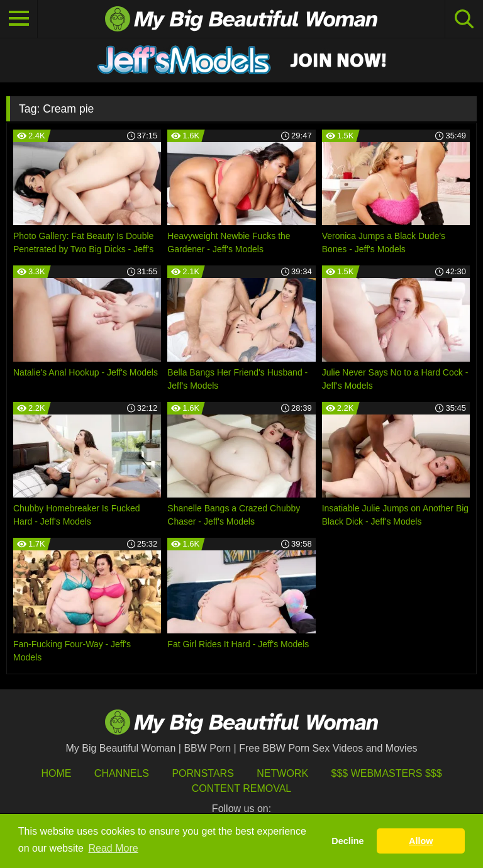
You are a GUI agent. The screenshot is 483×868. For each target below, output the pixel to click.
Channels (122, 773)
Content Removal (242, 788)
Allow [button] (421, 841)
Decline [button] (347, 841)
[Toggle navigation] (19, 19)
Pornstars (203, 773)
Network (282, 773)
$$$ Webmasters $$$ (387, 773)
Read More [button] (114, 848)
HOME (56, 773)
